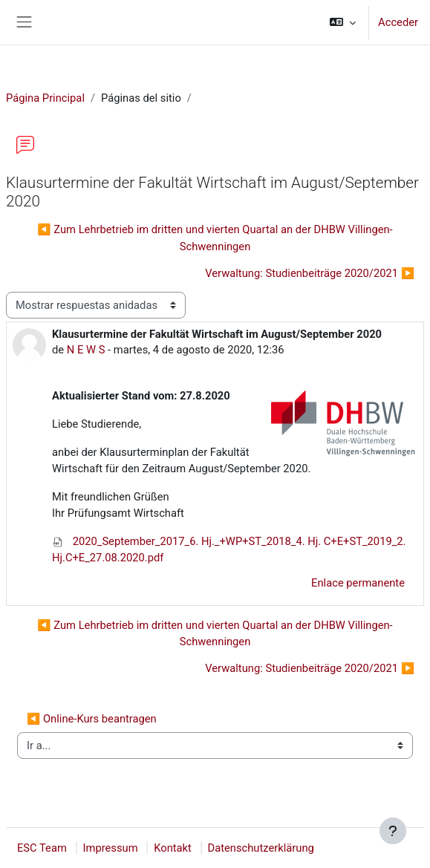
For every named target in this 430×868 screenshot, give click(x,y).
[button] (343, 22)
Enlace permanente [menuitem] (358, 583)
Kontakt (173, 848)
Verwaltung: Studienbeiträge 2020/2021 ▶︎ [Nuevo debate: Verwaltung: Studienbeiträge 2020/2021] (310, 273)
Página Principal (45, 98)
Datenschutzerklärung (261, 848)
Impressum (111, 848)
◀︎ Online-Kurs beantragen (92, 719)
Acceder (398, 22)
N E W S (86, 350)
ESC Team (42, 848)
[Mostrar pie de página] (393, 831)
